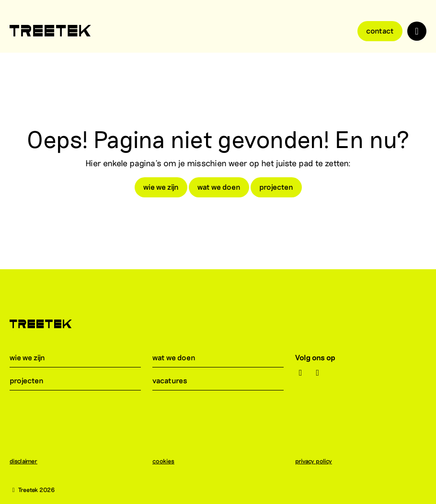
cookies (168, 461)
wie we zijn (161, 187)
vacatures (176, 380)
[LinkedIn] (317, 373)
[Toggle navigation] (417, 31)
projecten (276, 187)
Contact (380, 30)
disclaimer (28, 461)
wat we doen (219, 187)
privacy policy (318, 461)
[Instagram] (301, 373)
